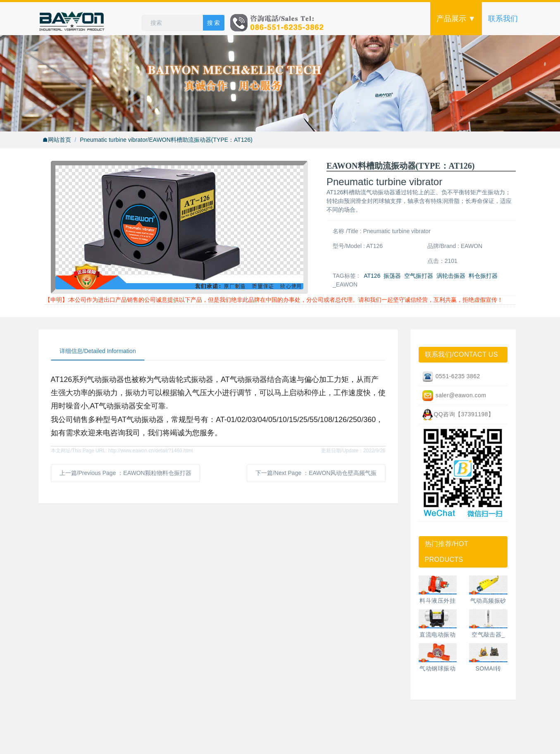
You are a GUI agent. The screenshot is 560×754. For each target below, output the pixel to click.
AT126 (372, 276)
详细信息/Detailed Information (98, 351)
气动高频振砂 (488, 601)
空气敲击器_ (488, 635)
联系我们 (503, 19)
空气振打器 (419, 276)
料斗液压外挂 (437, 601)
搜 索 (214, 23)
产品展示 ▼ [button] (456, 19)
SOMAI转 (488, 668)
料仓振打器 (483, 276)
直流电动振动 (437, 635)
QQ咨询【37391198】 (458, 415)
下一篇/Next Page (316, 473)
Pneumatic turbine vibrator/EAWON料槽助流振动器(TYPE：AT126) (166, 140)
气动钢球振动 (437, 668)
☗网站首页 (57, 140)
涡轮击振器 (451, 276)
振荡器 (392, 276)
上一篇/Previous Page (125, 473)
